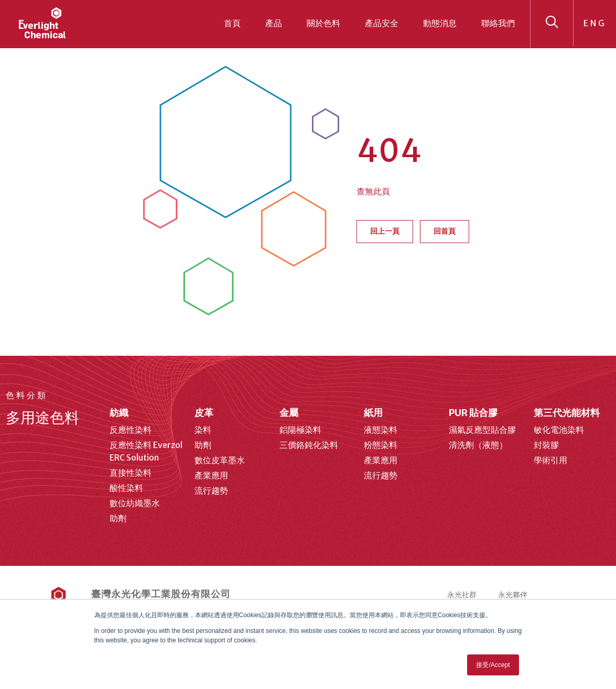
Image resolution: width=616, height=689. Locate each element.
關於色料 (323, 23)
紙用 (373, 413)
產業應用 (211, 475)
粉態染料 (381, 445)
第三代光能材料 (567, 413)
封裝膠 (546, 445)
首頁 (232, 23)
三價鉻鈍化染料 (309, 445)
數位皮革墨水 (220, 460)
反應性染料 (131, 430)
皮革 (204, 413)
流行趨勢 (211, 490)
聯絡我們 (498, 23)
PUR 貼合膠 (473, 413)
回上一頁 (385, 231)
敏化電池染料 (559, 430)
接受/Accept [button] (493, 665)
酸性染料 (126, 488)
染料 (203, 430)
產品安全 (382, 23)
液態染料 (381, 430)
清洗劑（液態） (478, 445)
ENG (595, 23)
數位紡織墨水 (135, 503)
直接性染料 (131, 473)
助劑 (118, 518)
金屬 (289, 413)
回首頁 (445, 231)
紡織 (119, 413)
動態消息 (440, 23)
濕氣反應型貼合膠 (482, 430)
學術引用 (550, 460)
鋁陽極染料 (300, 430)
